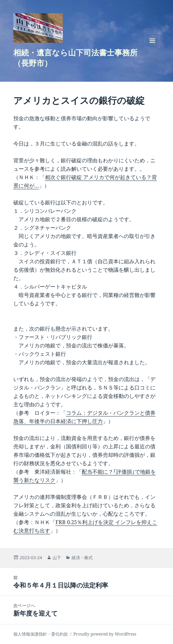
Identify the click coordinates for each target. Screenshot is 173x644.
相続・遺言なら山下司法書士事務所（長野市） (75, 57)
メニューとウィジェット (152, 48)
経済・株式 (82, 558)
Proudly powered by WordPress (105, 634)
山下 (57, 558)
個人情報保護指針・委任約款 (41, 634)
